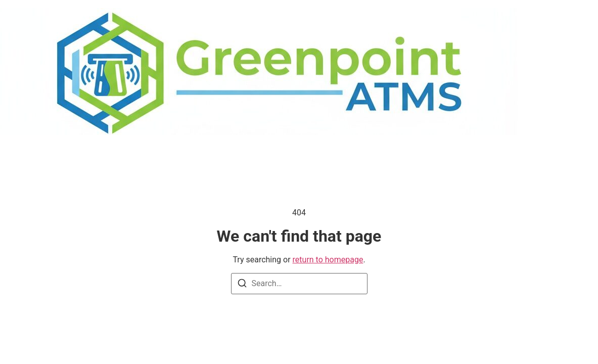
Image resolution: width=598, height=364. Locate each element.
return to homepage (328, 260)
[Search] (242, 285)
